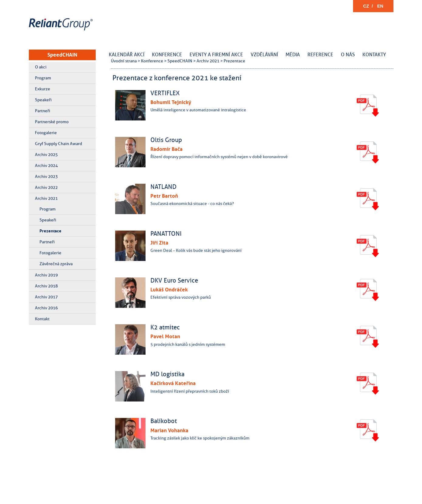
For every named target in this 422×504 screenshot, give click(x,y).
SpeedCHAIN (62, 55)
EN (380, 6)
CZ (366, 6)
